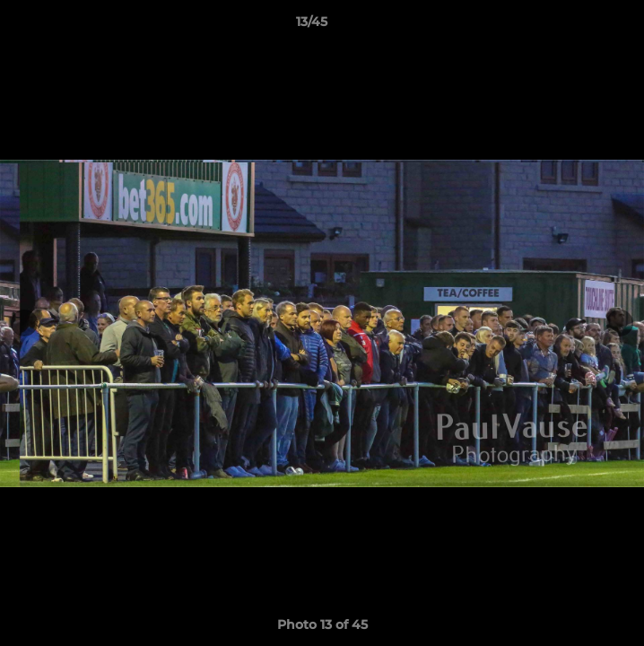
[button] (579, 26)
